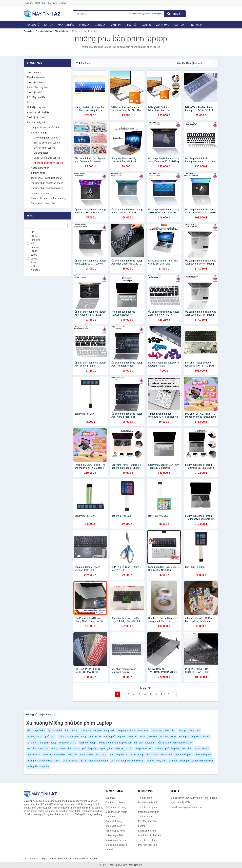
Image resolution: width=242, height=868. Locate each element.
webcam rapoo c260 (54, 755)
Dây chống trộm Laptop (46, 138)
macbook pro (202, 749)
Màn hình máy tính (37, 77)
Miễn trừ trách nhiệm (116, 812)
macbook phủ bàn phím (167, 749)
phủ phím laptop (48, 743)
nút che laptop (35, 737)
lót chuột (32, 743)
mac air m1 (95, 737)
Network (197, 25)
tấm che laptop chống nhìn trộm (128, 761)
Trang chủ (28, 3)
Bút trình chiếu (38, 173)
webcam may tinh (156, 761)
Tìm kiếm (175, 14)
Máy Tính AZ (135, 865)
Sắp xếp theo (184, 63)
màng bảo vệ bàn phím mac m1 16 (158, 737)
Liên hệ (62, 3)
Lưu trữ (132, 25)
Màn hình (116, 25)
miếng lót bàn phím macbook (195, 737)
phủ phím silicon (143, 749)
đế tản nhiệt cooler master (94, 761)
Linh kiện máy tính (36, 107)
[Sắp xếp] (204, 63)
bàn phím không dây (38, 749)
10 (168, 694)
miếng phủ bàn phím (115, 737)
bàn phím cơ (72, 731)
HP (31, 244)
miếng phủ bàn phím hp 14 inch (44, 761)
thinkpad (72, 755)
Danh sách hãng (114, 821)
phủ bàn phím (89, 749)
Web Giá (83, 859)
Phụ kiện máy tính (44, 31)
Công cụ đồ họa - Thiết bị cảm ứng (48, 198)
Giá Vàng (73, 859)
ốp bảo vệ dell (55, 731)
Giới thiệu (52, 3)
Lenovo (33, 247)
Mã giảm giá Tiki (114, 835)
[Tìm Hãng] (47, 226)
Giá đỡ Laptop (41, 153)
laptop (182, 731)
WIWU (32, 255)
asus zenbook (70, 761)
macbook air (34, 755)
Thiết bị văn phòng (37, 117)
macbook (143, 731)
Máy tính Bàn (66, 25)
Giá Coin (93, 859)
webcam (133, 737)
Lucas (32, 259)
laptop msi (194, 731)
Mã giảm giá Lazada (116, 840)
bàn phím (187, 749)
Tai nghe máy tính (40, 193)
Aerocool (34, 270)
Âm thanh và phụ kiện (38, 112)
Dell (31, 266)
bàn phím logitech (126, 731)
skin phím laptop (183, 755)
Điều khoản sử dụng (116, 807)
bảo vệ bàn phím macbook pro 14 (175, 743)
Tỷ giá (43, 859)
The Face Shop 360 (57, 859)
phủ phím (50, 737)
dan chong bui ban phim (164, 731)
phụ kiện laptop (203, 755)
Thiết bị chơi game (37, 82)
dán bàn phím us (119, 755)
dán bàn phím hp (36, 731)
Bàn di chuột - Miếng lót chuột (46, 178)
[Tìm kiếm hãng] (99, 14)
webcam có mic (124, 749)
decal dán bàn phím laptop (94, 755)
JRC (31, 232)
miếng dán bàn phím (38, 766)
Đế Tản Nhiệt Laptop (44, 148)
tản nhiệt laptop (87, 743)
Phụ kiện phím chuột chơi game (47, 188)
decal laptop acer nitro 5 (159, 755)
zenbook (173, 761)
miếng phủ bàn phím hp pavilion (197, 761)
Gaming (146, 25)
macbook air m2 (68, 743)
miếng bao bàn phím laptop (72, 737)
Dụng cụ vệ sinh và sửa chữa (45, 128)
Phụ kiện (84, 25)
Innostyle (34, 240)
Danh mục (40, 3)
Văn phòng (162, 25)
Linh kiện (100, 25)
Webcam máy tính (40, 168)
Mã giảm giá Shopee (116, 845)
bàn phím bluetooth (144, 743)
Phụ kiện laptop (62, 31)
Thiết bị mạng (34, 72)
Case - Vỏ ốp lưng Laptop (47, 158)
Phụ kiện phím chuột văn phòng (47, 183)
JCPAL (32, 236)
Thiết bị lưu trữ (35, 92)
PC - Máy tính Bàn (36, 97)
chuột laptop (137, 755)
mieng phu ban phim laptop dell (115, 743)
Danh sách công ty (115, 826)
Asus (32, 262)
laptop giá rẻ (106, 749)
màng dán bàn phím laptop (65, 749)
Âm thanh (180, 25)
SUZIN (32, 251)
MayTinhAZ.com (118, 865)
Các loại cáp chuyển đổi (43, 203)
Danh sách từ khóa (115, 831)
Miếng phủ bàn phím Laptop (48, 163)
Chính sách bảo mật (116, 802)
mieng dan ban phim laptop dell (97, 731)
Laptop (48, 25)
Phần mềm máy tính (37, 87)
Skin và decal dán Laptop (47, 143)
